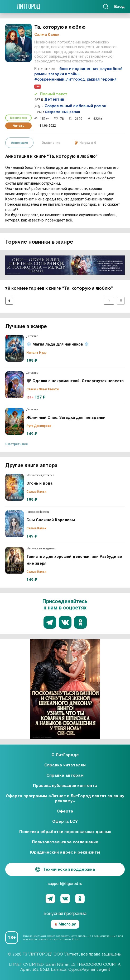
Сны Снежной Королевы (15, 524)
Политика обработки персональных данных (65, 832)
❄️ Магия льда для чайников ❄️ (15, 348)
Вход (119, 7)
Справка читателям (65, 765)
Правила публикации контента (65, 786)
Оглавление (51, 143)
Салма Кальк (47, 35)
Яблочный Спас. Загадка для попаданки (15, 421)
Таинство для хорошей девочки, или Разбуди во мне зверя (15, 560)
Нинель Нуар (36, 353)
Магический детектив (40, 475)
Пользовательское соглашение (65, 842)
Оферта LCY (65, 821)
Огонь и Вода (15, 487)
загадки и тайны (64, 74)
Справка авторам (65, 775)
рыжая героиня (102, 79)
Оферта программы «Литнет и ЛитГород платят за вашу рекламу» (65, 798)
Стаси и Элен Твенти (42, 389)
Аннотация (19, 143)
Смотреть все (17, 444)
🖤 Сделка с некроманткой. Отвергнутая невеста (15, 385)
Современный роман (62, 112)
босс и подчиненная (79, 69)
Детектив (54, 99)
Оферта (65, 811)
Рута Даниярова (39, 426)
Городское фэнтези (38, 512)
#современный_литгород (60, 79)
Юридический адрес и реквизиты (65, 852)
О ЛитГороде (65, 755)
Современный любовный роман (75, 106)
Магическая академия (41, 548)
